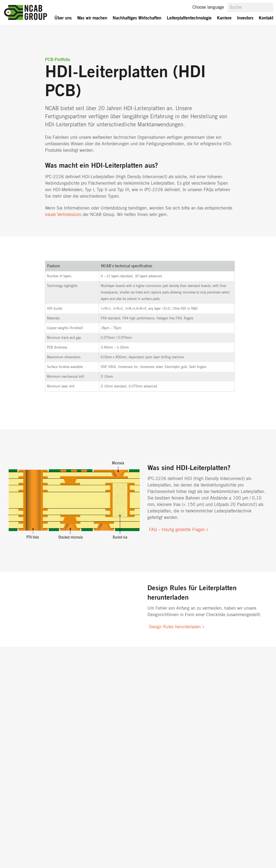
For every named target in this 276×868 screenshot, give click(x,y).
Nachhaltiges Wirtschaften (137, 18)
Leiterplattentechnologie (189, 18)
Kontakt (266, 18)
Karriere (224, 18)
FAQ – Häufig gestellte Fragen (177, 530)
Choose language (208, 7)
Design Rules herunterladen (175, 627)
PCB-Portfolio (58, 60)
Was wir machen (92, 18)
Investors (245, 18)
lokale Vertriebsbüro (63, 215)
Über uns (63, 18)
